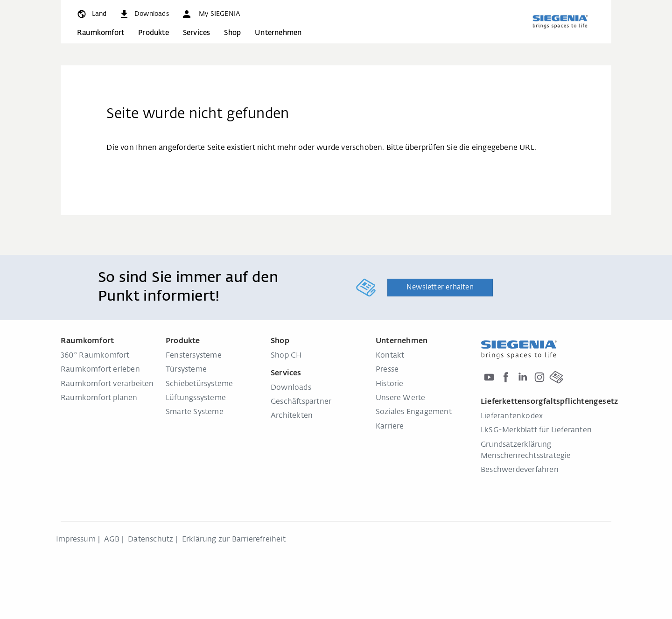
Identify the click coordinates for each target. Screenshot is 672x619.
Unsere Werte (400, 398)
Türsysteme (186, 370)
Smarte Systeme (195, 412)
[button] (210, 14)
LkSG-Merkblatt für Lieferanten (536, 430)
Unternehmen (278, 33)
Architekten (292, 416)
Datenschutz (150, 540)
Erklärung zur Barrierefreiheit (234, 540)
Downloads (291, 388)
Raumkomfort (101, 33)
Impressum (76, 540)
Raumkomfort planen (99, 398)
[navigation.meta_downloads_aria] (144, 14)
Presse (387, 370)
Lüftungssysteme (196, 398)
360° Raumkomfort (95, 356)
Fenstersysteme (194, 356)
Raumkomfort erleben (100, 370)
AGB (112, 540)
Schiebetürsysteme (199, 384)
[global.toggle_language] (91, 14)
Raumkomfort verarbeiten (107, 384)
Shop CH (286, 356)
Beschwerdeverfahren (520, 470)
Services (197, 33)
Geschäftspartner (301, 402)
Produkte (154, 33)
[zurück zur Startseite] (560, 21)
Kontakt (390, 356)
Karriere (390, 427)
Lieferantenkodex (512, 416)
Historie (390, 384)
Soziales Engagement (414, 412)
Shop (232, 33)
